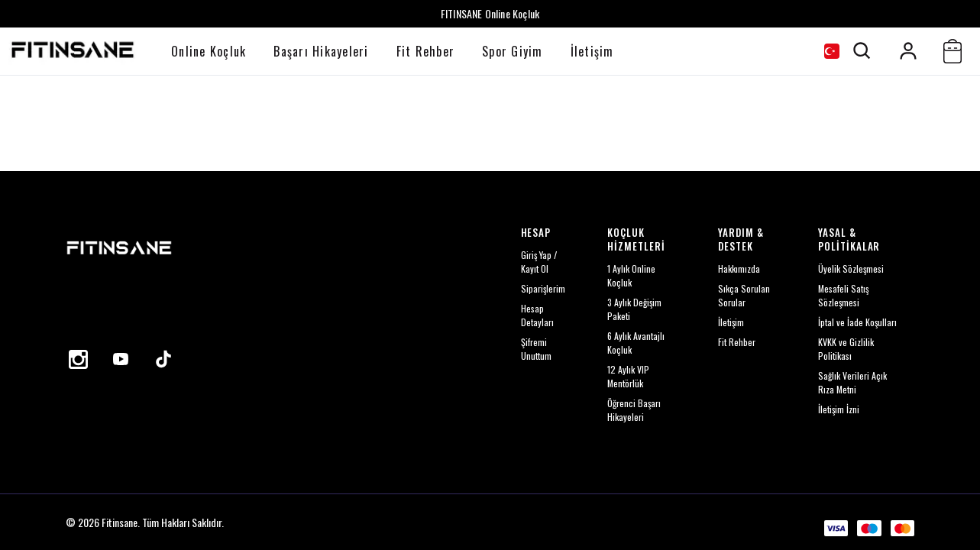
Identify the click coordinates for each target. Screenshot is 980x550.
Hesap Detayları (537, 315)
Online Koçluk (209, 51)
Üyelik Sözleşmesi (851, 269)
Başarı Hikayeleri (321, 51)
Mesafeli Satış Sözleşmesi (843, 295)
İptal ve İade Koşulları (857, 322)
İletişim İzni (839, 409)
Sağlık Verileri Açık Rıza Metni (852, 382)
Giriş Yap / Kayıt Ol (539, 262)
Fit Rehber (426, 51)
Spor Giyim (513, 51)
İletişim (592, 51)
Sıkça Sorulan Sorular (744, 295)
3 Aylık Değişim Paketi (634, 309)
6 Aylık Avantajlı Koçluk (636, 343)
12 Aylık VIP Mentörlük (628, 376)
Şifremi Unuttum (536, 349)
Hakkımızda (739, 269)
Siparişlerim (543, 288)
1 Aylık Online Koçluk (631, 275)
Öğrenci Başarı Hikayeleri (634, 410)
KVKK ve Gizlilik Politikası (846, 349)
